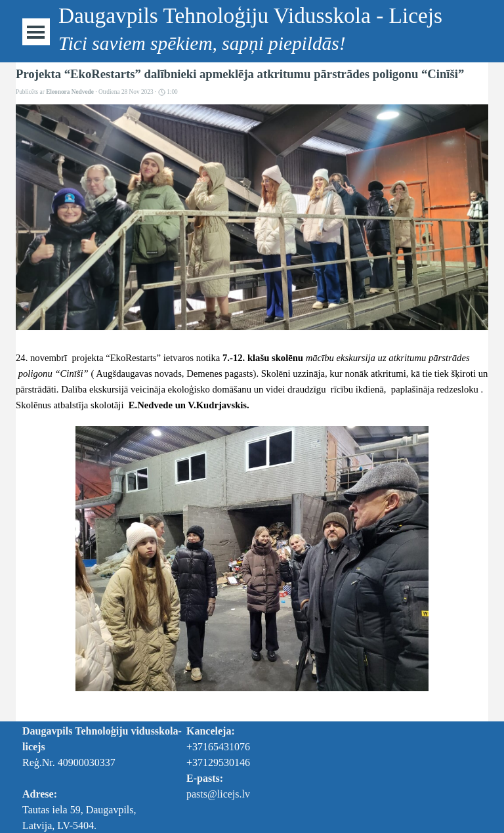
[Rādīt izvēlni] (36, 32)
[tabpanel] (257, 763)
